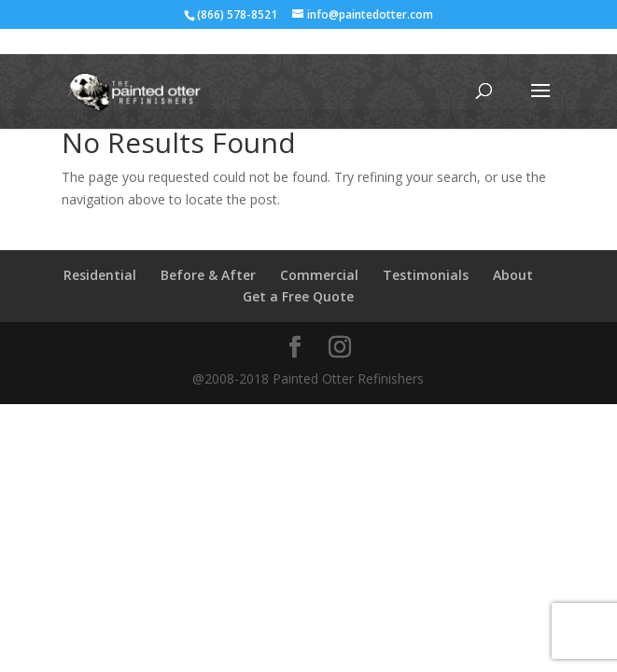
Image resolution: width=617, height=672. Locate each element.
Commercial (319, 275)
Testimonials (426, 275)
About (513, 275)
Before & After (208, 275)
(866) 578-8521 (237, 14)
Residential (100, 275)
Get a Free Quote (298, 296)
